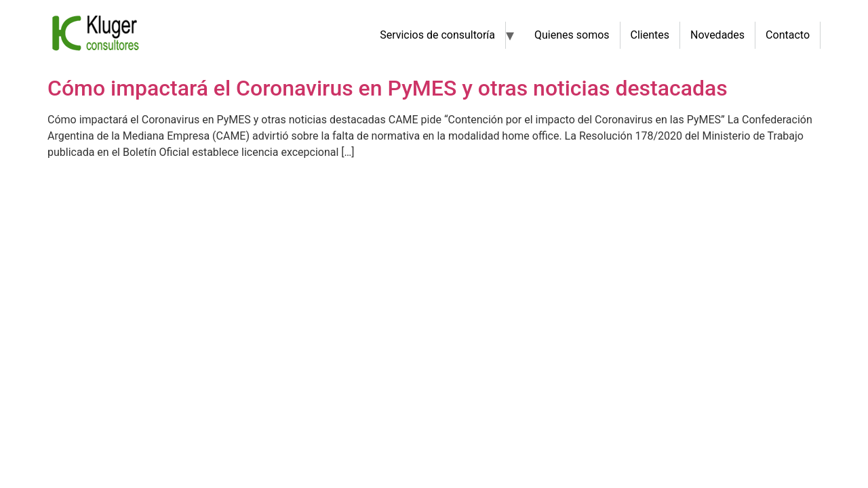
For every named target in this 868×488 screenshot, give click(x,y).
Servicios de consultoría (437, 35)
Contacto (788, 35)
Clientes (650, 35)
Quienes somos (572, 35)
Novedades (717, 35)
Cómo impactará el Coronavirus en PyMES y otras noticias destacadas (388, 88)
